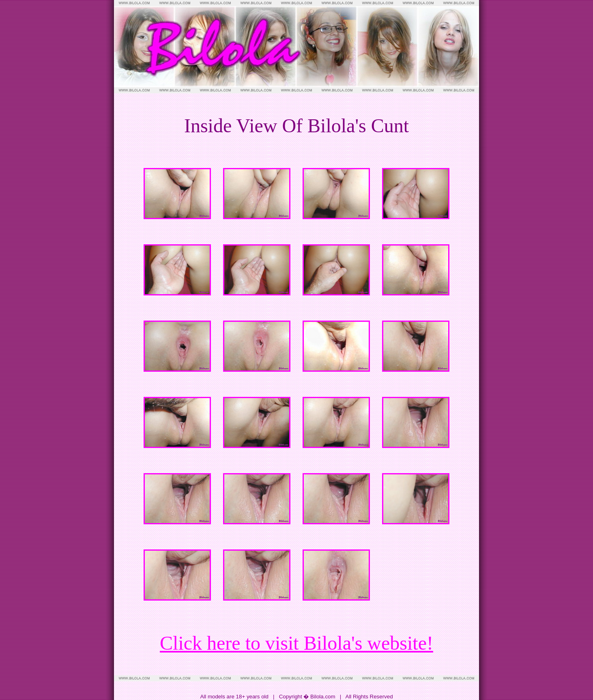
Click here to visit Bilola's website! (296, 643)
